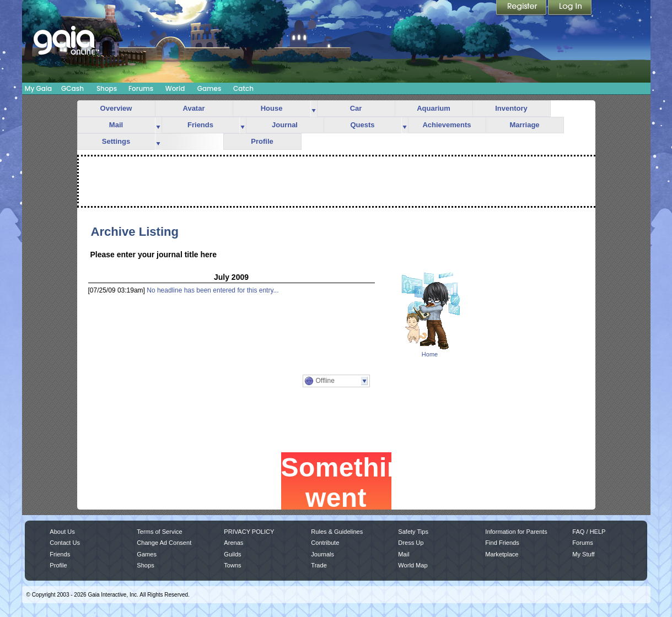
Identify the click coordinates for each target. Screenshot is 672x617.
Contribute (325, 543)
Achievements (447, 125)
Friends (200, 125)
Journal (285, 125)
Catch (243, 88)
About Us (62, 532)
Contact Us (65, 543)
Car (356, 108)
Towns (232, 565)
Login (570, 8)
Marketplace (502, 554)
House (272, 108)
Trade (319, 565)
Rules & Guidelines (337, 532)
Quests (362, 125)
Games (209, 88)
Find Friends (502, 543)
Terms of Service (159, 532)
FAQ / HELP (589, 532)
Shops (107, 88)
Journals (322, 554)
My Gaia (38, 88)
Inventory (511, 108)
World (175, 88)
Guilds (232, 554)
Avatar (194, 108)
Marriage (524, 125)
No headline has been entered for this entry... (213, 290)
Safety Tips (413, 532)
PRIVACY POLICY (249, 532)
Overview (116, 108)
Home (430, 354)
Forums (141, 88)
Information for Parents (516, 532)
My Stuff (583, 554)
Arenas (233, 543)
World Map (413, 565)
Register (522, 8)
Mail (116, 125)
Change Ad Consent (164, 543)
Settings (116, 141)
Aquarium (434, 108)
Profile (262, 141)
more (314, 109)
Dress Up (411, 543)
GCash (72, 88)
